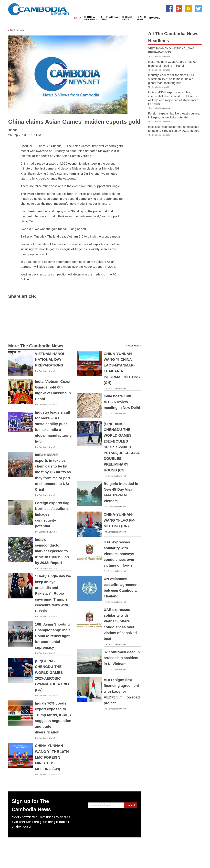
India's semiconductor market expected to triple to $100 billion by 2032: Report (52, 551)
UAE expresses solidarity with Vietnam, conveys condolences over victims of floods (119, 554)
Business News (128, 18)
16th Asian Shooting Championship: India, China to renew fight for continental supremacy (53, 636)
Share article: (22, 296)
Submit (131, 805)
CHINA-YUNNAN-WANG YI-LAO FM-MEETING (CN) (120, 520)
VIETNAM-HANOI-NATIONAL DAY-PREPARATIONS (50, 360)
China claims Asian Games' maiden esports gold (74, 122)
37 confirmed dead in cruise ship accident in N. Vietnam (122, 658)
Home (78, 18)
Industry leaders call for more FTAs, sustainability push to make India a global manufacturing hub (171, 79)
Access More (133, 346)
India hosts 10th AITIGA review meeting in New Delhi (122, 402)
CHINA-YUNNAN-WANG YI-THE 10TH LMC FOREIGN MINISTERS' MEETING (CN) (52, 757)
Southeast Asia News (91, 18)
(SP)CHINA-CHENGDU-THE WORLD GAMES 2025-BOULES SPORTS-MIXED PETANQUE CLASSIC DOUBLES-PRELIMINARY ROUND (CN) (122, 447)
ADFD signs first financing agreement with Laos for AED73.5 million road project (122, 691)
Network (155, 18)
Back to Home (16, 30)
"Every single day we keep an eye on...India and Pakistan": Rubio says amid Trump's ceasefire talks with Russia (53, 594)
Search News (141, 18)
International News (110, 18)
